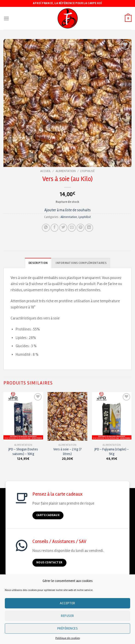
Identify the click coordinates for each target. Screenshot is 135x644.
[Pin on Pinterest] (80, 228)
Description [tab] (38, 263)
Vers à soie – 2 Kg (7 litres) (67, 451)
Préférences (67, 628)
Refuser (67, 616)
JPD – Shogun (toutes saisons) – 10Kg (23, 451)
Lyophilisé (88, 171)
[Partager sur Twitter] (63, 228)
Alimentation (66, 171)
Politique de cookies (68, 638)
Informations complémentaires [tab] (81, 263)
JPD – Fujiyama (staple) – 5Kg (112, 451)
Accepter (67, 603)
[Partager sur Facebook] (55, 228)
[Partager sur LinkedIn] (89, 228)
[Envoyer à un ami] (72, 228)
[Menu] (6, 18)
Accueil (46, 171)
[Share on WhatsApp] (46, 228)
